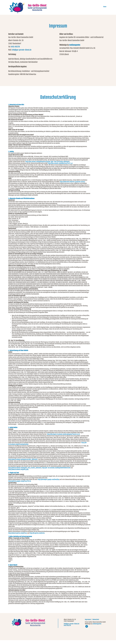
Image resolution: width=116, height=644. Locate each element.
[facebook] (87, 630)
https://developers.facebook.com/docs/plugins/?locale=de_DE (63, 438)
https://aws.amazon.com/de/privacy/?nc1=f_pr (60, 167)
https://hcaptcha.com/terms (37, 537)
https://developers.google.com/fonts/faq (48, 483)
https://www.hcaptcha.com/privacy (18, 537)
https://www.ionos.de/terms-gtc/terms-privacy (72, 186)
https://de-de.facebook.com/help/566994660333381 (56, 472)
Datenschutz (96, 623)
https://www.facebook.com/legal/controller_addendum (23, 463)
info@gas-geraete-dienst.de (22, 54)
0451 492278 (15, 51)
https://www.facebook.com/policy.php (18, 473)
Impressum (88, 623)
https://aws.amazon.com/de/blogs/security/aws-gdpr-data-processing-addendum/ (47, 165)
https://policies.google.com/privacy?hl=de (20, 485)
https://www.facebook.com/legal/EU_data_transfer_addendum (25, 472)
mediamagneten (75, 49)
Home (106, 9)
